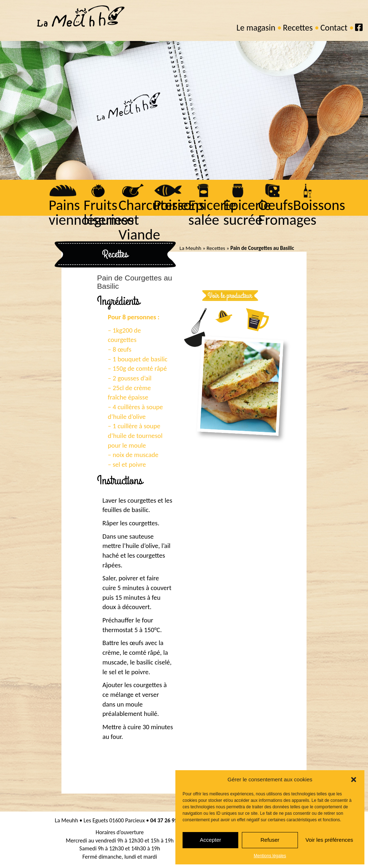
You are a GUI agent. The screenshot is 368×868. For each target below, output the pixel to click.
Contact (334, 28)
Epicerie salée (211, 213)
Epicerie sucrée (246, 213)
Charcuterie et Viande (152, 220)
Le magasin (256, 28)
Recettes (298, 28)
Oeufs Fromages (286, 213)
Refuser (270, 840)
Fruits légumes (108, 213)
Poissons (178, 205)
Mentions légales (270, 856)
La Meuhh (190, 248)
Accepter (210, 840)
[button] (354, 780)
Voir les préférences (329, 840)
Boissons (318, 205)
